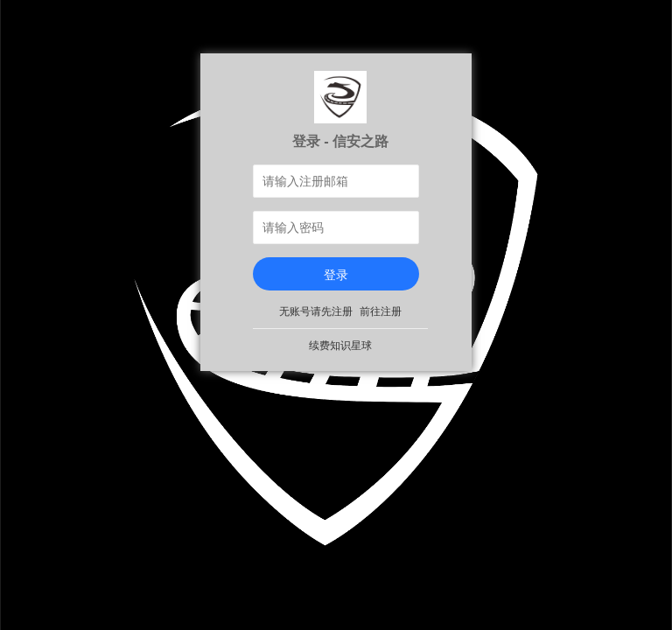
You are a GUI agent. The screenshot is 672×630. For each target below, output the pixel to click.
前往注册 (381, 311)
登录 (336, 275)
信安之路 (360, 141)
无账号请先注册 (316, 311)
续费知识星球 (340, 346)
